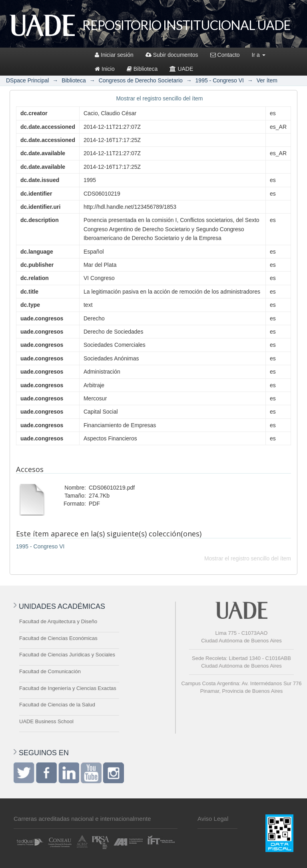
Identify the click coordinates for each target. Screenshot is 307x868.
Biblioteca (142, 69)
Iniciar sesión (114, 55)
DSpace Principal (27, 80)
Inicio (105, 69)
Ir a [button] (259, 55)
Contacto (225, 55)
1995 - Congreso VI (220, 80)
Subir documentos (172, 55)
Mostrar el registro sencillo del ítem (159, 98)
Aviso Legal (213, 819)
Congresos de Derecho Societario (141, 80)
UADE (181, 69)
